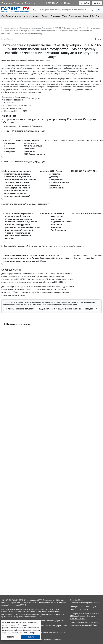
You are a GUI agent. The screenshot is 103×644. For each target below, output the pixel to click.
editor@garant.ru (82, 609)
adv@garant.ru (81, 616)
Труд (65, 16)
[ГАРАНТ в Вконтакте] (50, 3)
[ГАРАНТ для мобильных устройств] (46, 3)
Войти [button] (85, 3)
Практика (56, 16)
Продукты (30, 3)
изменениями (30, 81)
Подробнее (11, 637)
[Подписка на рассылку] (42, 3)
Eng (97, 3)
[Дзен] (53, 3)
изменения (31, 65)
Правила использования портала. (30, 616)
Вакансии (18, 3)
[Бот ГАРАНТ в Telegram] (61, 3)
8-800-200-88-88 (76, 600)
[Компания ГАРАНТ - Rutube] (69, 3)
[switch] (34, 10)
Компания (7, 3)
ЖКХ (92, 16)
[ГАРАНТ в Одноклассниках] (65, 3)
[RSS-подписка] (73, 3)
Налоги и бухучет (31, 16)
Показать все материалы (16, 324)
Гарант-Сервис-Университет (51, 639)
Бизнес (46, 16)
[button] (99, 10)
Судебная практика (11, 16)
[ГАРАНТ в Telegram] (57, 3)
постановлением (9, 105)
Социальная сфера (78, 16)
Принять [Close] (31, 637)
